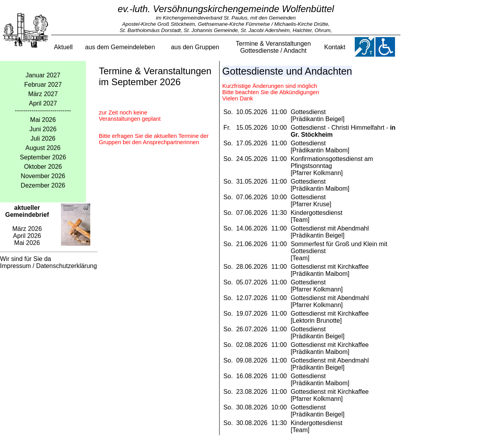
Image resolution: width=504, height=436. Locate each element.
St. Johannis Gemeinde (211, 30)
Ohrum (323, 30)
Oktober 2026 (43, 167)
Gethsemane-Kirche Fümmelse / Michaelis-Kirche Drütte (263, 24)
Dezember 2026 (43, 185)
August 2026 (43, 148)
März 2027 (43, 94)
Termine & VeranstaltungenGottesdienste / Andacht (273, 47)
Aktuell (63, 47)
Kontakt (335, 47)
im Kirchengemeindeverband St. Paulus (202, 18)
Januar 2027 (43, 75)
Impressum (15, 266)
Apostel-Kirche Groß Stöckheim (158, 24)
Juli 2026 (43, 138)
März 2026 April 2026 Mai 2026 (27, 225)
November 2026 (43, 176)
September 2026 (43, 157)
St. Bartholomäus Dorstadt (150, 30)
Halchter (302, 30)
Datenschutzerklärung (66, 266)
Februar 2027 (43, 85)
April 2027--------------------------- (43, 107)
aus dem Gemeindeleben (120, 47)
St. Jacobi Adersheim (265, 30)
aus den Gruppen (195, 47)
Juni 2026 (43, 129)
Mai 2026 (43, 120)
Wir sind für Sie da (26, 259)
